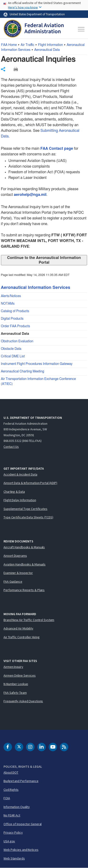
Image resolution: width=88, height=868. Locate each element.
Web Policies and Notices (21, 850)
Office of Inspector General (23, 824)
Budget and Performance (21, 781)
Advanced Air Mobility (18, 628)
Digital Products (12, 319)
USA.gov (9, 841)
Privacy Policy (13, 832)
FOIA (7, 798)
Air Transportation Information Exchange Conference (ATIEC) (38, 382)
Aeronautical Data (47, 50)
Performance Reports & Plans (24, 590)
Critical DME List (13, 356)
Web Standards (14, 858)
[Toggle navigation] (80, 29)
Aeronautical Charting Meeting (23, 371)
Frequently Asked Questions (23, 701)
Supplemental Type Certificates (25, 509)
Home (9, 45)
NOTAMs (8, 304)
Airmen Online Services (20, 675)
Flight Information (50, 45)
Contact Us (11, 447)
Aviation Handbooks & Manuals (25, 564)
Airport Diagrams (15, 556)
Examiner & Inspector (18, 573)
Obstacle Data (11, 349)
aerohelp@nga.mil (30, 195)
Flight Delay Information (20, 500)
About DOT (11, 772)
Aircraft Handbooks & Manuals (24, 547)
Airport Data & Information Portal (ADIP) (30, 483)
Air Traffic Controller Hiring (22, 637)
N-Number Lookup (16, 684)
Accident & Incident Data (20, 474)
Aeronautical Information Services (36, 288)
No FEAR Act (12, 815)
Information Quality (17, 807)
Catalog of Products (15, 311)
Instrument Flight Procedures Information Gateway (37, 364)
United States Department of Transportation (37, 14)
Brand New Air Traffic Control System (29, 620)
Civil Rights (11, 790)
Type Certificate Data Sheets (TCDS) (28, 517)
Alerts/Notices (11, 296)
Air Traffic (27, 45)
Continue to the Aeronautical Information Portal (44, 260)
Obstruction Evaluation (17, 341)
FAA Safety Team (15, 693)
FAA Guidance (13, 581)
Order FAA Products (15, 326)
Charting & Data (14, 492)
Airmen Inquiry (13, 667)
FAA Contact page (57, 149)
